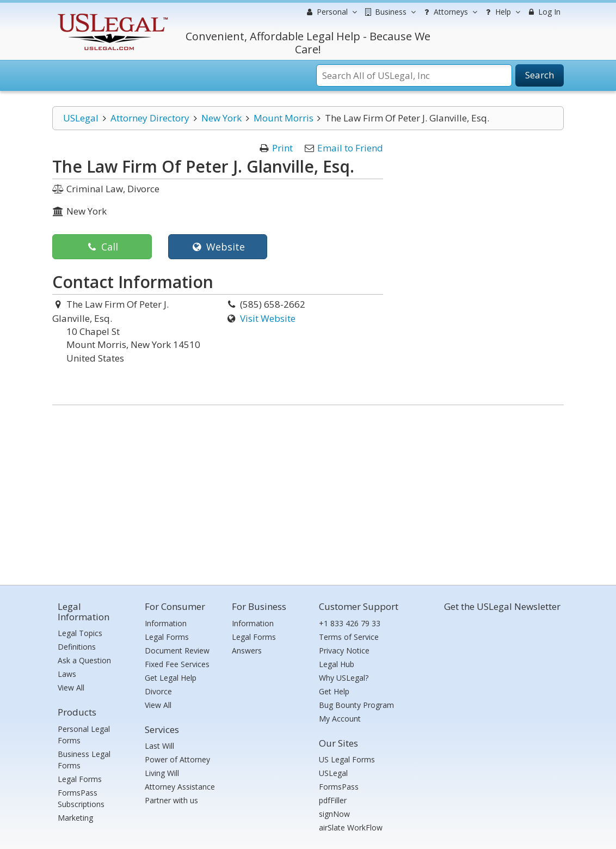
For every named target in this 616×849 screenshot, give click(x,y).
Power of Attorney (177, 759)
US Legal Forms (347, 759)
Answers (247, 651)
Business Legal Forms (84, 760)
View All (71, 688)
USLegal (81, 118)
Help (501, 12)
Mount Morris (284, 118)
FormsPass (339, 787)
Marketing (75, 818)
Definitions (77, 647)
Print (282, 148)
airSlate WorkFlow (351, 827)
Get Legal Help (171, 678)
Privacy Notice (344, 651)
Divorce (158, 691)
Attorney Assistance (180, 787)
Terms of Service (349, 637)
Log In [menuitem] (543, 12)
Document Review (177, 651)
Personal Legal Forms (84, 735)
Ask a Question (84, 660)
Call (102, 247)
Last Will (159, 746)
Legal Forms (80, 779)
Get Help (334, 691)
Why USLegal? (344, 678)
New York (221, 118)
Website (217, 247)
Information (166, 623)
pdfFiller (333, 800)
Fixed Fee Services (177, 664)
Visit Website (268, 318)
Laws (67, 674)
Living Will (162, 773)
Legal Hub (337, 664)
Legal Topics (80, 633)
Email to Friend (350, 148)
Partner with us (171, 800)
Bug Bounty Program (356, 705)
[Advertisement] (308, 492)
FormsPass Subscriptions (81, 798)
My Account (340, 719)
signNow (334, 814)
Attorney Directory (150, 118)
